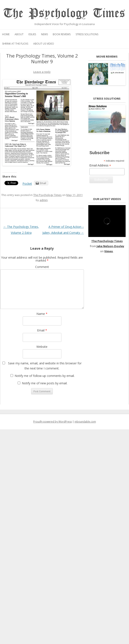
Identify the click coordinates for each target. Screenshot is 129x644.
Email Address (100, 166)
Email (42, 330)
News (44, 34)
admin (44, 200)
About (19, 34)
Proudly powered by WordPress (53, 422)
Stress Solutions (87, 34)
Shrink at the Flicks (15, 44)
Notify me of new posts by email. (45, 383)
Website (42, 347)
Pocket (27, 184)
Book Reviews (62, 34)
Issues (32, 34)
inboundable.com (85, 422)
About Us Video (44, 44)
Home (6, 34)
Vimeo (109, 251)
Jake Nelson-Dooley (110, 246)
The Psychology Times (64, 13)
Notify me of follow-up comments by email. (45, 376)
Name (42, 314)
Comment (42, 267)
